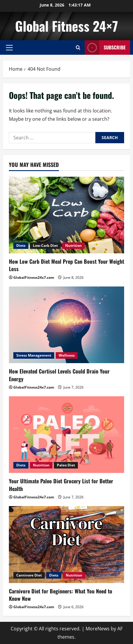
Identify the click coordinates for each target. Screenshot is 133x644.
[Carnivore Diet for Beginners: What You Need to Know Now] (66, 544)
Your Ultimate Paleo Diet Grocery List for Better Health (61, 485)
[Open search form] (78, 48)
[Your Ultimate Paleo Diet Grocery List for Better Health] (66, 435)
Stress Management (34, 355)
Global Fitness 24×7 (66, 26)
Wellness (67, 355)
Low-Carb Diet (45, 245)
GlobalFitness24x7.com (34, 277)
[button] (9, 48)
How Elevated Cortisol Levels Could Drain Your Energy (59, 375)
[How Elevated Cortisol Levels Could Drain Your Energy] (66, 325)
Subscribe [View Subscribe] (105, 48)
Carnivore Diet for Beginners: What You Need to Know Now (61, 595)
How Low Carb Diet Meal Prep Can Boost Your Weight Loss (66, 265)
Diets (21, 245)
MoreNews (98, 629)
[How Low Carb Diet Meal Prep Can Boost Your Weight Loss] (66, 215)
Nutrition (73, 245)
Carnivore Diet (29, 575)
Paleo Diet (66, 465)
